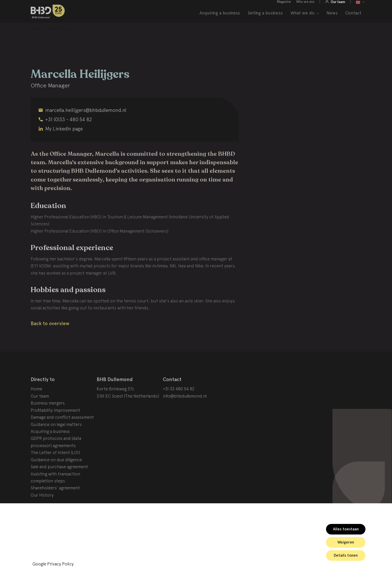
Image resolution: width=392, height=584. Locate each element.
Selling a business (265, 19)
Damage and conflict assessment (62, 430)
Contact (353, 19)
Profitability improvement (55, 423)
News (332, 19)
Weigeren (346, 542)
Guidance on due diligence (56, 473)
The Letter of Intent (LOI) (55, 466)
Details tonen (346, 555)
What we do (302, 19)
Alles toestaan (346, 529)
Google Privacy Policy (53, 564)
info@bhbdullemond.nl (185, 409)
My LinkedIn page (64, 142)
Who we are (305, 7)
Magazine (284, 7)
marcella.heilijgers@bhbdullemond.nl (86, 123)
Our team (337, 7)
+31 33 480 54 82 (179, 402)
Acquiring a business (220, 19)
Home (36, 402)
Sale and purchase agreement (59, 480)
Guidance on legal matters (56, 437)
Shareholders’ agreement (55, 501)
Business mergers (48, 416)
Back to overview (50, 336)
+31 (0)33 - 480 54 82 (69, 132)
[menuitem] (35, 42)
